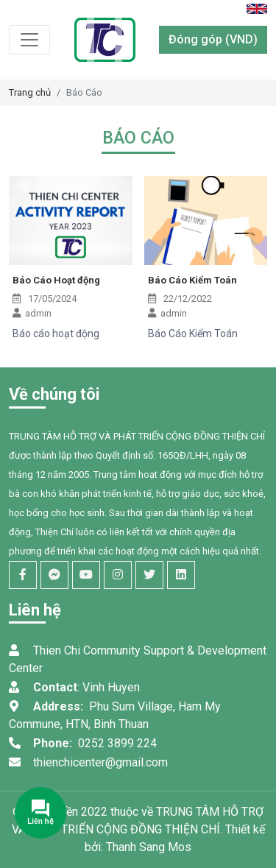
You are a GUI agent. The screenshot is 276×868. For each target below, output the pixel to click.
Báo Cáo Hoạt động (56, 280)
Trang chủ (30, 92)
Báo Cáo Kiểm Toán (192, 280)
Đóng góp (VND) (213, 39)
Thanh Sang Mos (149, 847)
